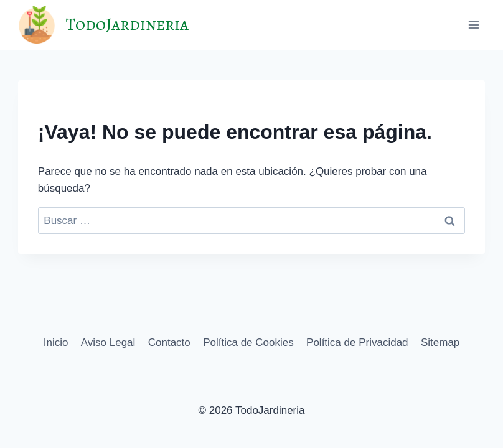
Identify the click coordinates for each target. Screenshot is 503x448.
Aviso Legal (108, 343)
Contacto (169, 343)
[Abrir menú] (473, 25)
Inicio (56, 343)
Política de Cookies (248, 343)
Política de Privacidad (357, 343)
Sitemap (440, 343)
